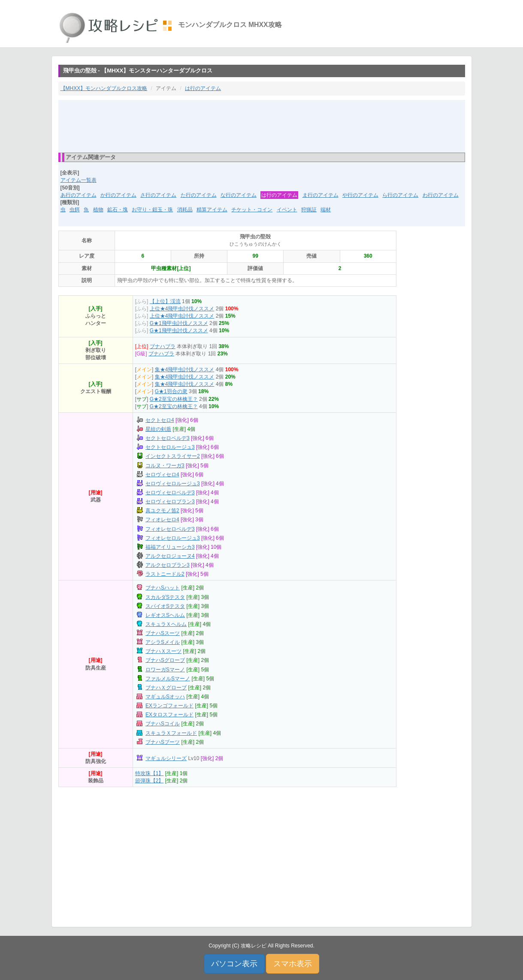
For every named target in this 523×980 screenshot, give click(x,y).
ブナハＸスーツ (163, 651)
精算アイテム (212, 210)
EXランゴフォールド (169, 706)
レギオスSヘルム (165, 615)
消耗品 (185, 210)
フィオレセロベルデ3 (170, 529)
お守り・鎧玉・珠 (152, 210)
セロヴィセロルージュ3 (173, 484)
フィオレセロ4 (162, 520)
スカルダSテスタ (165, 597)
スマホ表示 (293, 964)
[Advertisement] (262, 126)
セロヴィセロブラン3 (170, 502)
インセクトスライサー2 (173, 456)
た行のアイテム (199, 195)
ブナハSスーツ (163, 633)
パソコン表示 (234, 964)
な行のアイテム (239, 195)
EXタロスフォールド (169, 715)
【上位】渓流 (165, 301)
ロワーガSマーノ (165, 670)
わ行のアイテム (441, 195)
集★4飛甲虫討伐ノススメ (185, 370)
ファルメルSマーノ (168, 679)
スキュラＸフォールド (171, 733)
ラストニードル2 (165, 574)
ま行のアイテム (320, 195)
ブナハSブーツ (163, 742)
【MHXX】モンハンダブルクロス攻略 (104, 88)
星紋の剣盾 (158, 429)
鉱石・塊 (118, 210)
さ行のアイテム (158, 195)
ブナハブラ (163, 346)
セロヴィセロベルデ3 (170, 493)
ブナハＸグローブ (166, 688)
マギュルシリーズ (166, 758)
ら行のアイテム (400, 195)
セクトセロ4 (160, 420)
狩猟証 (309, 210)
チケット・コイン (252, 210)
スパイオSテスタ (165, 606)
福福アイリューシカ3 (170, 547)
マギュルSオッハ (165, 697)
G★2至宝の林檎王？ (174, 399)
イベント (287, 210)
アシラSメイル (163, 642)
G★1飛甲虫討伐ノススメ (179, 323)
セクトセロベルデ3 (168, 438)
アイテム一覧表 (79, 180)
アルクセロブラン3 (168, 565)
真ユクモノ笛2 (162, 511)
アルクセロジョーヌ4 (170, 556)
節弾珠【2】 (150, 781)
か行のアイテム (118, 195)
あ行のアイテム (79, 195)
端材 (326, 210)
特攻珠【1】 (150, 773)
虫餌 (75, 210)
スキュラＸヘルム (166, 624)
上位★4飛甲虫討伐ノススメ (182, 309)
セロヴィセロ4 (162, 475)
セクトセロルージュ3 (170, 447)
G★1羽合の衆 (171, 391)
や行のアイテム (360, 195)
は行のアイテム (203, 88)
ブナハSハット (163, 588)
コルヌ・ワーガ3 (165, 466)
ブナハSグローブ (165, 660)
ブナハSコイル (163, 724)
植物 (98, 210)
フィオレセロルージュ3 (173, 538)
